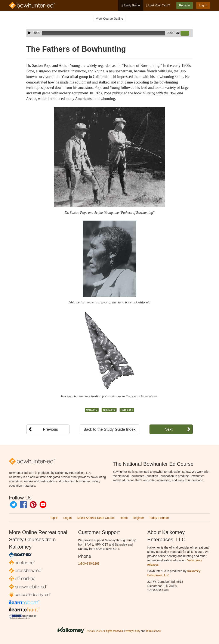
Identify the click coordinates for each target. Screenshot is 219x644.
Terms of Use (153, 631)
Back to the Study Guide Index (109, 429)
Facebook (23, 505)
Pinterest (33, 505)
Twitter (13, 505)
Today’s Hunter (159, 518)
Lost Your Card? (158, 5)
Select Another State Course (96, 518)
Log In (203, 5)
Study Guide (131, 5)
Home (124, 518)
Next (168, 429)
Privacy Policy (132, 631)
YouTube (43, 505)
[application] (109, 33)
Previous (50, 429)
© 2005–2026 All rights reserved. (105, 631)
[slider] (104, 33)
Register (185, 5)
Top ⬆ (54, 518)
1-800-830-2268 (89, 563)
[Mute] (178, 33)
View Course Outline (109, 19)
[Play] (29, 33)
